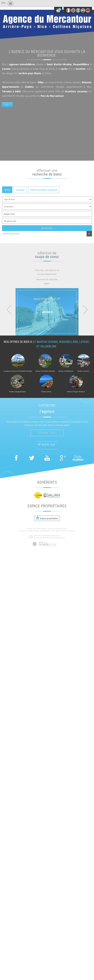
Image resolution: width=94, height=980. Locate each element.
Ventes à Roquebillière (17, 392)
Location (20, 190)
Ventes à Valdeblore (66, 371)
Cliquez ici (47, 433)
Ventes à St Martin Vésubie (45, 371)
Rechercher (47, 228)
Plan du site (23, 531)
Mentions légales (34, 531)
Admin (58, 531)
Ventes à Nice (46, 392)
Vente (7, 190)
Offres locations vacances (44, 190)
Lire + (7, 104)
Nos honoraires (45, 531)
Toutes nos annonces (68, 531)
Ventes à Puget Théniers (76, 392)
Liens (53, 531)
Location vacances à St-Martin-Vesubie (18, 371)
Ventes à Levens (83, 371)
